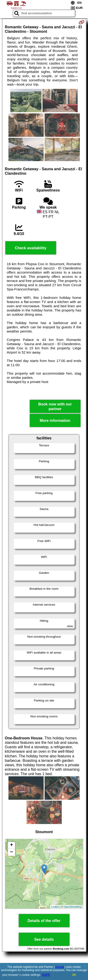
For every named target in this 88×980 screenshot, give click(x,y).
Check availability (31, 248)
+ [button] (11, 845)
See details (44, 939)
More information (55, 421)
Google (60, 967)
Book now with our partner (55, 406)
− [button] (11, 852)
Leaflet (55, 907)
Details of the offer (44, 921)
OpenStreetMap (73, 907)
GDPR (46, 975)
